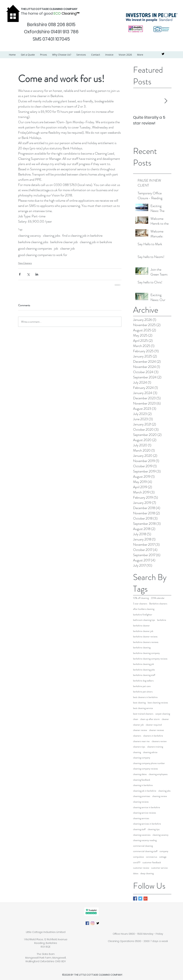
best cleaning (139, 703)
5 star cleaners (140, 604)
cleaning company (142, 758)
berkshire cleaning (142, 648)
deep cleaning (147, 873)
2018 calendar (158, 598)
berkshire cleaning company (146, 653)
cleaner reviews (156, 730)
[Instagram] (93, 923)
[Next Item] (166, 101)
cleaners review (159, 741)
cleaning (137, 752)
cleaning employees (158, 774)
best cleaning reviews (158, 703)
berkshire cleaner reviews (145, 637)
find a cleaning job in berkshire (82, 236)
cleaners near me (141, 741)
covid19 (137, 862)
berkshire (162, 620)
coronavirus (152, 857)
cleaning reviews (141, 802)
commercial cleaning (143, 846)
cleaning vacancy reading (145, 840)
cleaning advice (150, 752)
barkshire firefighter (143, 615)
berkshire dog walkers (143, 681)
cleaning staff (139, 829)
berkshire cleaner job (64, 242)
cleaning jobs (52, 236)
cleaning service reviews (144, 813)
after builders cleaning (144, 609)
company (164, 851)
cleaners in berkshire (153, 736)
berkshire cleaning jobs (33, 242)
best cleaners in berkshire (145, 697)
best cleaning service (143, 708)
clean (136, 719)
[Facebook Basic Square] (135, 899)
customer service (159, 868)
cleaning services (141, 818)
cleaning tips (154, 829)
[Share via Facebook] (20, 274)
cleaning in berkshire (143, 785)
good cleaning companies (35, 248)
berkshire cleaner (141, 626)
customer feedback (152, 862)
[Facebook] (87, 923)
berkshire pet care (142, 686)
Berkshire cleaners (158, 604)
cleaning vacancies (142, 835)
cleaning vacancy (29, 236)
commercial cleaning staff (145, 851)
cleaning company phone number (149, 763)
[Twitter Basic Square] (140, 899)
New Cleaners (25, 263)
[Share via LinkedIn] (37, 274)
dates (136, 873)
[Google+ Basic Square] (146, 899)
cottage (163, 857)
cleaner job (67, 248)
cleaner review (140, 730)
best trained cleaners (143, 714)
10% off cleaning (141, 598)
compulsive (138, 857)
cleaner (165, 719)
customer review (141, 868)
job (56, 248)
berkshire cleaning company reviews (150, 659)
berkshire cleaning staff (144, 675)
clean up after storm (150, 719)
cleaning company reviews (145, 769)
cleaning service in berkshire (147, 807)
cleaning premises (142, 796)
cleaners (137, 736)
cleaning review (160, 796)
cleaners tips (139, 747)
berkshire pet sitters (143, 692)
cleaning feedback (142, 780)
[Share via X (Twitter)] (28, 274)
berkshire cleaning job (144, 664)
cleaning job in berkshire (96, 242)
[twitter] (163, 54)
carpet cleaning (163, 714)
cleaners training (155, 747)
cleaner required (154, 725)
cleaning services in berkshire (147, 824)
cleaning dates (140, 774)
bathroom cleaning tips (144, 620)
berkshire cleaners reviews (146, 642)
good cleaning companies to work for (43, 255)
